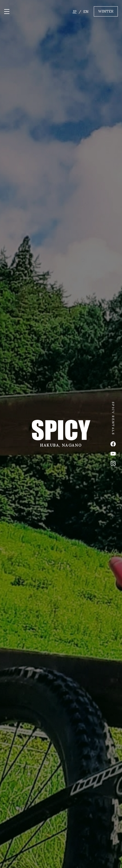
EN (86, 12)
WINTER (106, 11)
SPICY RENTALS (115, 418)
